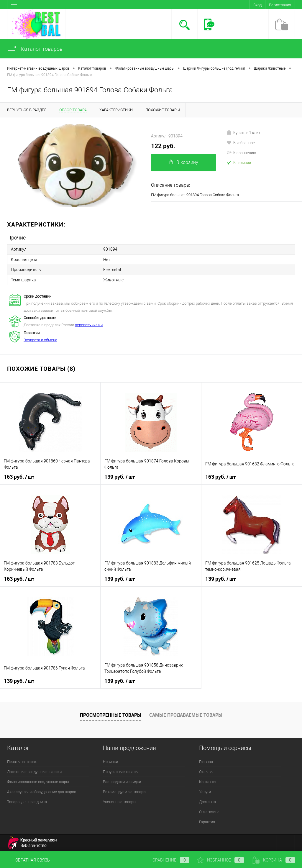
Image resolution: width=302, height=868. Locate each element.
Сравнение (166, 860)
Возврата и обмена (40, 339)
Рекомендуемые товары (125, 791)
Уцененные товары (120, 801)
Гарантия (207, 821)
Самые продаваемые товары (186, 714)
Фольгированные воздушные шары (38, 781)
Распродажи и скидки (122, 781)
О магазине (209, 811)
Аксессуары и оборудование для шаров (42, 791)
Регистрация (280, 5)
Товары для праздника (27, 801)
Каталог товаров (35, 49)
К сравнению (241, 152)
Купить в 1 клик (243, 132)
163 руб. (19, 476)
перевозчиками (89, 324)
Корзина (273, 860)
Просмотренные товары (111, 714)
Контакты (208, 781)
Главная (206, 761)
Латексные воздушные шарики (34, 771)
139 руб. (120, 476)
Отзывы (206, 771)
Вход (257, 5)
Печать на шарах (22, 761)
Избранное (221, 860)
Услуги (205, 791)
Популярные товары (121, 771)
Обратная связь (28, 860)
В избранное (241, 142)
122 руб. (163, 146)
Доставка (207, 801)
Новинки (110, 761)
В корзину (184, 162)
